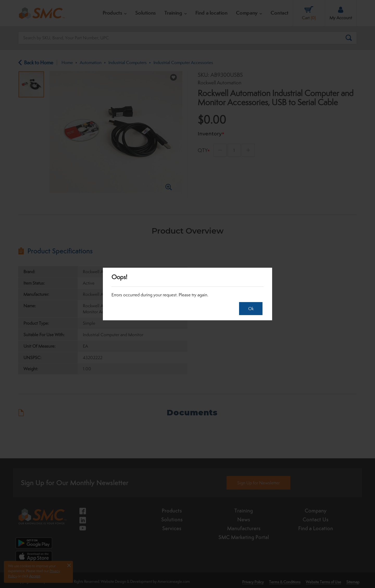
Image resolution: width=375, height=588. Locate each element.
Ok (249, 309)
